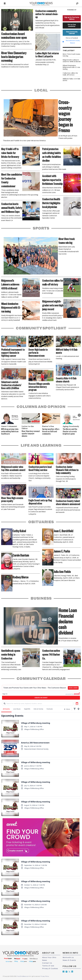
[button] (79, 415)
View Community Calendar (72, 33)
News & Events (69, 960)
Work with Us (68, 957)
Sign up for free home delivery (72, 18)
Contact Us (47, 963)
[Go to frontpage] (41, 3)
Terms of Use (48, 966)
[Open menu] (5, 4)
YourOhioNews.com (23, 976)
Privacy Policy (45, 976)
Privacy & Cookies (50, 969)
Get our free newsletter (72, 25)
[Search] (77, 3)
